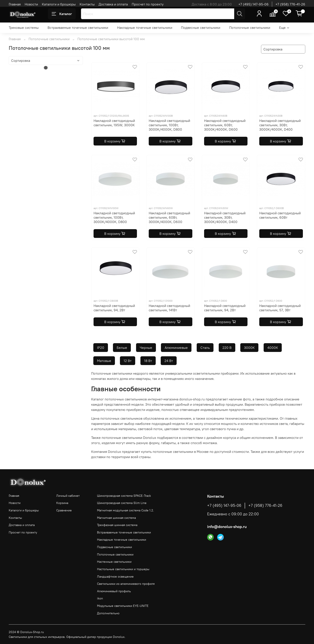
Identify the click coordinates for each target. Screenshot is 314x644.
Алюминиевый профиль (114, 591)
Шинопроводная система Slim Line (122, 503)
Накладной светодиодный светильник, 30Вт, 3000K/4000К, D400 (280, 125)
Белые (122, 348)
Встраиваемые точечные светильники (78, 28)
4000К (273, 348)
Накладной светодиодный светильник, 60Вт (280, 215)
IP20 (101, 348)
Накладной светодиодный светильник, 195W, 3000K (114, 123)
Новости (31, 4)
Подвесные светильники (201, 28)
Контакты (87, 4)
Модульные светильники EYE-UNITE (123, 606)
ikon (100, 598)
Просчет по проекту (148, 4)
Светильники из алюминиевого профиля (126, 584)
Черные (146, 348)
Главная (15, 4)
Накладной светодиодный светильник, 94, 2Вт (114, 308)
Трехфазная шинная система (117, 525)
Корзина (62, 503)
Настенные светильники (114, 562)
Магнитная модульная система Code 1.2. (125, 510)
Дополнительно (108, 613)
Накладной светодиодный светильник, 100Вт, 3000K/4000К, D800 (169, 125)
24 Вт (169, 361)
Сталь (205, 348)
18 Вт (148, 361)
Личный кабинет (68, 496)
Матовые (104, 361)
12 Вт (128, 361)
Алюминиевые (176, 348)
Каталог (62, 14)
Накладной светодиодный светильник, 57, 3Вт (280, 308)
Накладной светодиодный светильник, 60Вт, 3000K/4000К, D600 (225, 125)
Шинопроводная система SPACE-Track (124, 496)
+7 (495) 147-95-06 (253, 4)
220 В (227, 348)
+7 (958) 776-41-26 (290, 4)
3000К (249, 348)
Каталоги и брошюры (59, 4)
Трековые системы (24, 28)
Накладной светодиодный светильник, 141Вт (169, 308)
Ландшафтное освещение (115, 576)
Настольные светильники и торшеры (123, 569)
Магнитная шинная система (116, 518)
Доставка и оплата (113, 4)
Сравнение (64, 510)
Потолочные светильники (250, 28)
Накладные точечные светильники (145, 28)
